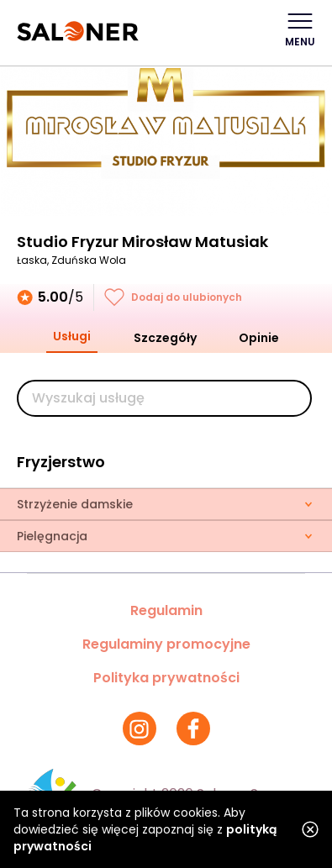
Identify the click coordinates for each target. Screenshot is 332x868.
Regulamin (166, 610)
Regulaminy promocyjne (166, 644)
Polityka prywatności (166, 678)
